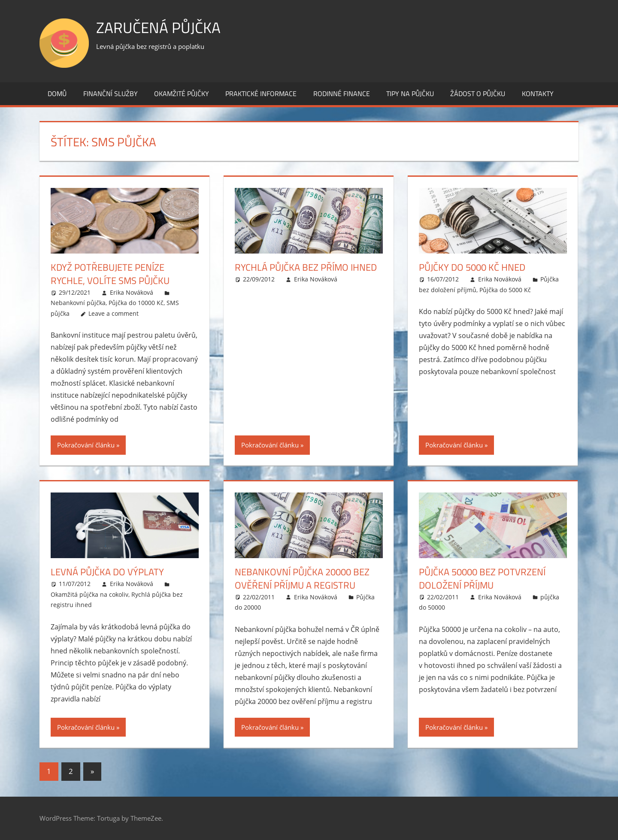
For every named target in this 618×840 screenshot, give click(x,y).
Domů (57, 94)
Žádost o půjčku (478, 94)
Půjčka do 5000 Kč (505, 290)
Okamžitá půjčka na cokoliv (89, 594)
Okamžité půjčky (182, 94)
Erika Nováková (132, 292)
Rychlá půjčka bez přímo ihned (306, 267)
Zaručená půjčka (159, 27)
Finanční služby (111, 94)
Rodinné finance (342, 94)
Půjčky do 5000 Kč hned (472, 267)
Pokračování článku (86, 445)
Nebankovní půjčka (78, 303)
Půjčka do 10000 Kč (136, 303)
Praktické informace (261, 94)
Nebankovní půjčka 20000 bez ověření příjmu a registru (302, 579)
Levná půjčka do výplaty (107, 572)
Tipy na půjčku (410, 94)
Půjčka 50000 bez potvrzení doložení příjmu (482, 579)
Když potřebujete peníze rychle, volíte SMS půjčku (110, 274)
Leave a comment (114, 313)
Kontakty (538, 94)
